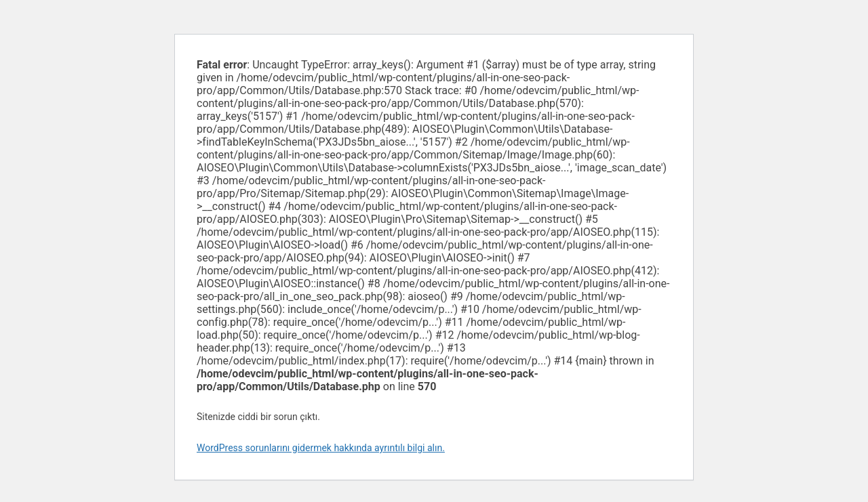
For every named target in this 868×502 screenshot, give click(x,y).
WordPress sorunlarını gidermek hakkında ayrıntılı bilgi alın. (321, 448)
